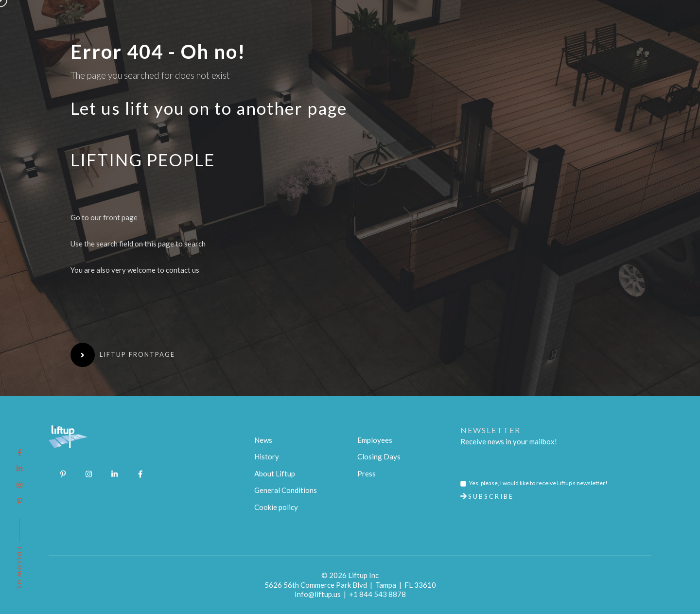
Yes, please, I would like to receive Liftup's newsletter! (538, 483)
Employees (375, 440)
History (267, 456)
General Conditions (286, 490)
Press (367, 474)
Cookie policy (276, 507)
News (263, 440)
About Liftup (275, 474)
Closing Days (379, 456)
